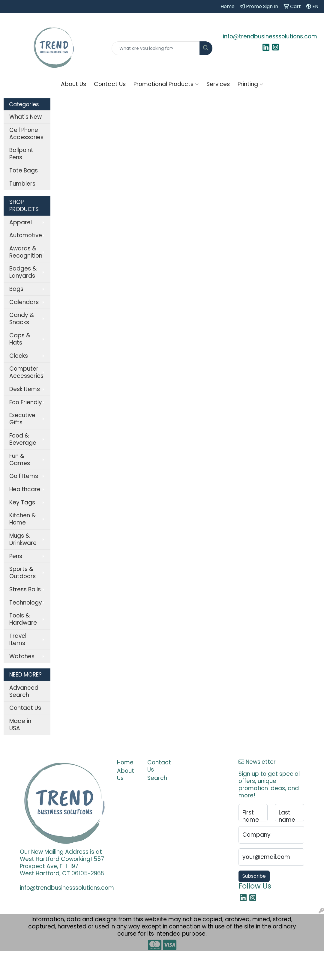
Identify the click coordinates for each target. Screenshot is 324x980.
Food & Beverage (23, 439)
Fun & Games (20, 460)
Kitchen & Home (22, 519)
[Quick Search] (156, 48)
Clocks (19, 356)
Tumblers (22, 184)
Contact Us (110, 84)
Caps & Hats (20, 339)
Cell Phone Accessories (26, 134)
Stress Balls (25, 589)
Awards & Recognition (26, 252)
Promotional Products (166, 84)
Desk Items (25, 389)
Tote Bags (24, 170)
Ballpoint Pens (21, 154)
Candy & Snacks (22, 319)
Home (125, 762)
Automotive (26, 235)
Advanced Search (24, 691)
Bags (16, 289)
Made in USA (20, 725)
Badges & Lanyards (23, 272)
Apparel (21, 222)
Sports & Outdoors (22, 573)
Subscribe (254, 876)
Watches (22, 656)
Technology (26, 603)
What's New (25, 117)
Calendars (24, 302)
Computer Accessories (26, 372)
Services (218, 84)
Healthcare (25, 489)
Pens (16, 556)
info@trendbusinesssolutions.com (270, 36)
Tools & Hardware (23, 619)
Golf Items (24, 476)
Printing (250, 84)
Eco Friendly (26, 402)
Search (157, 778)
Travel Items (18, 639)
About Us (73, 84)
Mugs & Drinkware (23, 539)
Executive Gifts (22, 419)
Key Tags (22, 502)
